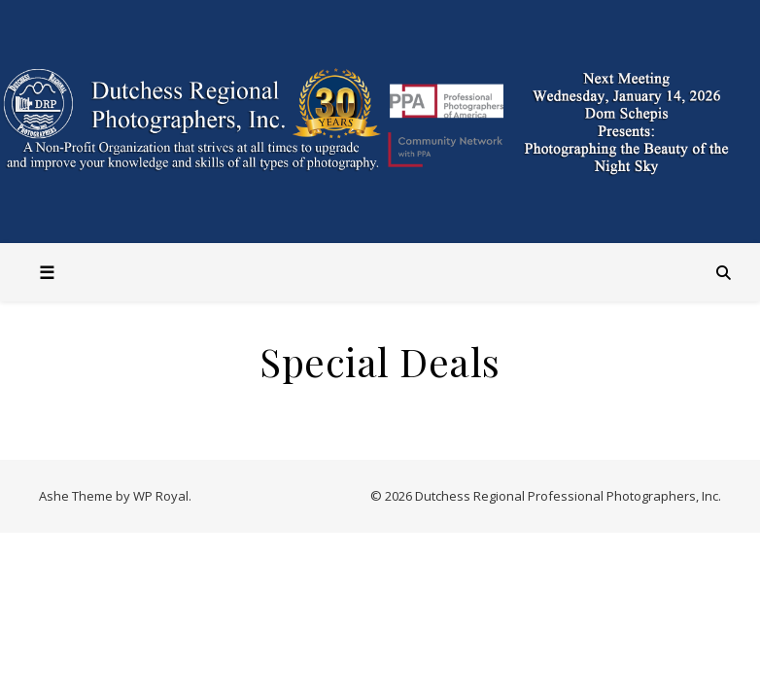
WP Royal (161, 496)
